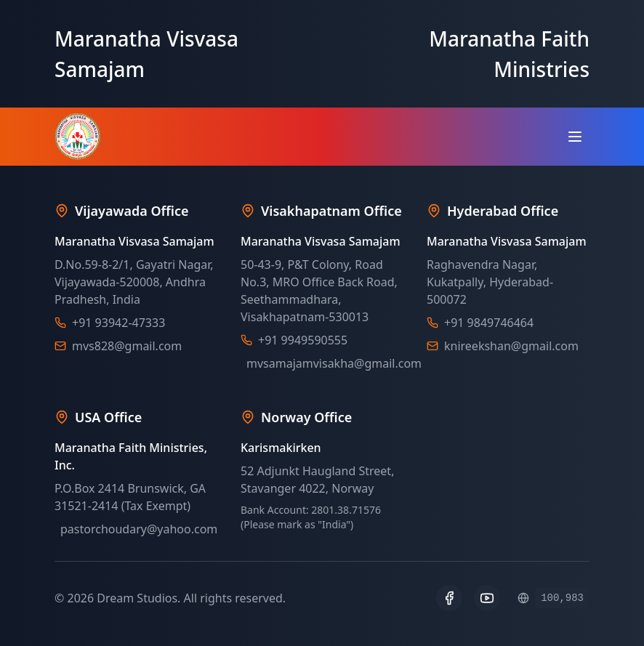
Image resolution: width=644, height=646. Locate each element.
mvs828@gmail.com (127, 346)
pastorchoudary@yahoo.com (139, 529)
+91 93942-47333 (118, 323)
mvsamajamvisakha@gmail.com (334, 363)
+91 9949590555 (303, 340)
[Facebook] (449, 598)
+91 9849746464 (489, 323)
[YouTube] (487, 598)
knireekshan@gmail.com (511, 346)
